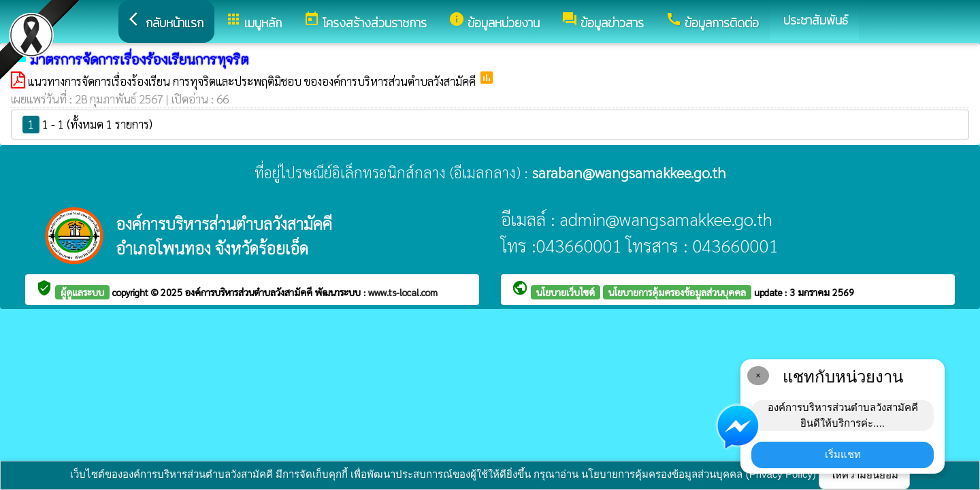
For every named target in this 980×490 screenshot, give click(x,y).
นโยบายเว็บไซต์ (566, 292)
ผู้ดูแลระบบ (82, 292)
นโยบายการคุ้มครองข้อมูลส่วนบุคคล (677, 292)
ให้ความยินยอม (864, 475)
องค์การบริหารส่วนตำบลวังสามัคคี (250, 292)
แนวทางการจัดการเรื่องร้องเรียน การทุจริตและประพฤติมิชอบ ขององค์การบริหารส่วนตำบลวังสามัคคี (253, 81)
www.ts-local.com (403, 292)
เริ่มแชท (843, 454)
